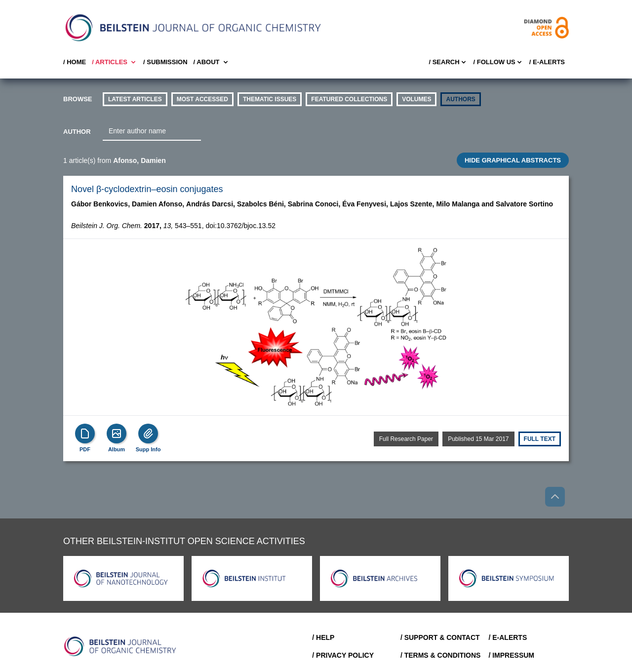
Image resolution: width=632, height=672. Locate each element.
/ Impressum (511, 655)
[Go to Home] (120, 646)
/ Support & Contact (440, 637)
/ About (212, 62)
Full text (540, 439)
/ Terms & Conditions (441, 655)
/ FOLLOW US (498, 62)
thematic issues (270, 99)
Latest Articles (135, 99)
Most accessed (202, 99)
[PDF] (85, 434)
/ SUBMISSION (165, 62)
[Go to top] (555, 497)
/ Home (75, 62)
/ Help (323, 637)
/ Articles (115, 62)
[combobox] (152, 131)
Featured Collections (349, 99)
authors (460, 99)
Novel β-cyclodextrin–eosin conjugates (147, 189)
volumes (416, 99)
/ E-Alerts (547, 62)
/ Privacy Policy (343, 655)
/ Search (448, 62)
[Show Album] (117, 434)
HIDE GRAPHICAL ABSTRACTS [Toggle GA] (513, 160)
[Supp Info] (148, 434)
